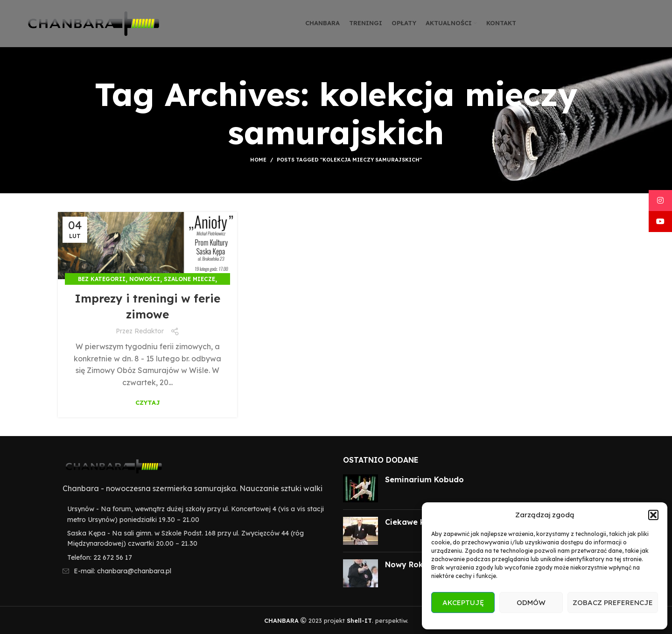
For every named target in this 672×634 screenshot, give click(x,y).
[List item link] (193, 557)
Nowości (145, 279)
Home (258, 160)
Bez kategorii (102, 279)
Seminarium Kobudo (424, 479)
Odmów (531, 602)
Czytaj (148, 403)
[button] (653, 515)
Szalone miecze (189, 279)
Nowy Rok (404, 564)
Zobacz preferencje (613, 602)
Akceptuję (463, 602)
